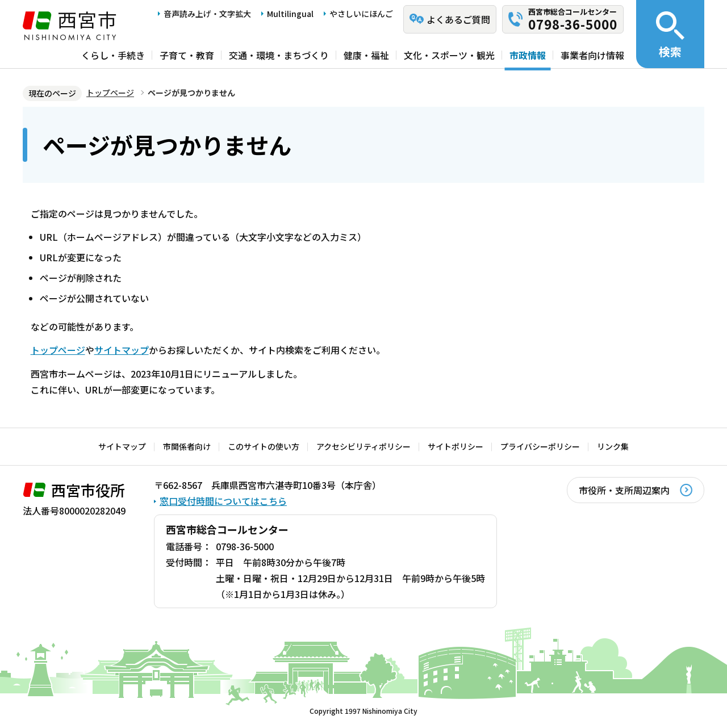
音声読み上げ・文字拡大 (207, 14)
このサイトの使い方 (264, 446)
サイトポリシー (456, 446)
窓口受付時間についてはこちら (223, 501)
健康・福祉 (366, 55)
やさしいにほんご (361, 14)
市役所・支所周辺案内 (624, 490)
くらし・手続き (113, 55)
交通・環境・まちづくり (279, 55)
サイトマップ (122, 350)
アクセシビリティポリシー (363, 446)
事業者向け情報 (592, 55)
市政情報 (528, 55)
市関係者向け (187, 446)
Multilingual (290, 14)
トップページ (110, 93)
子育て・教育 (187, 55)
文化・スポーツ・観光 (449, 55)
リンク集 (613, 446)
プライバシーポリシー (540, 446)
